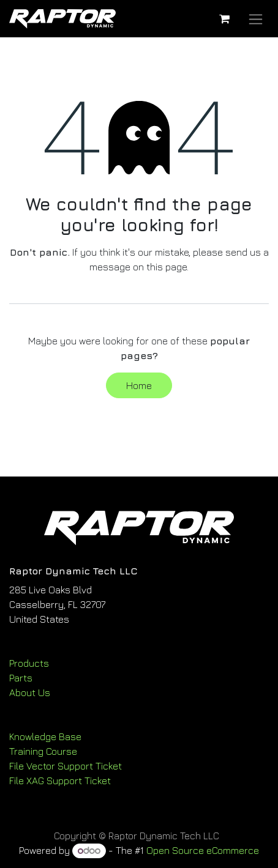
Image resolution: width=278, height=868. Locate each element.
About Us (30, 692)
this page (167, 267)
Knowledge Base (45, 736)
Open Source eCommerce (203, 850)
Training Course (43, 751)
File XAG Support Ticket (60, 781)
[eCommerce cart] (224, 19)
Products (29, 663)
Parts (21, 678)
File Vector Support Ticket (66, 766)
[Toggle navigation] (256, 19)
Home (139, 385)
